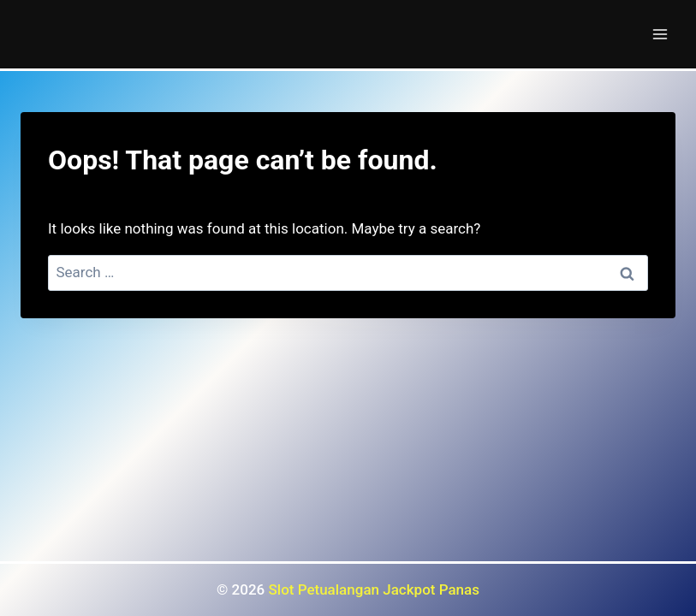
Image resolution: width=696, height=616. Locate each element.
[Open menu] (660, 34)
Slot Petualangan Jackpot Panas (374, 589)
